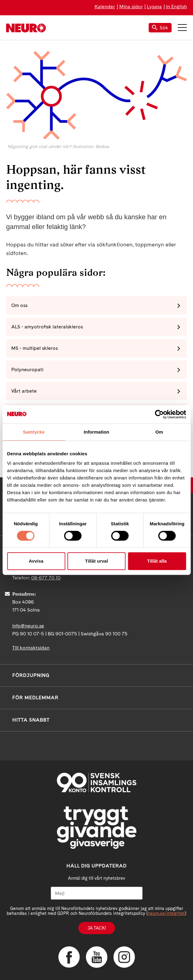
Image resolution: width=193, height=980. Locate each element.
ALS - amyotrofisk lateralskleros (47, 327)
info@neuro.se (28, 626)
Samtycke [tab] (34, 432)
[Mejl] (97, 893)
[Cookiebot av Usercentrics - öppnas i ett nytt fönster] (159, 414)
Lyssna (154, 7)
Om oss (19, 305)
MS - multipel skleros (35, 348)
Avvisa (36, 561)
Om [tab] (159, 432)
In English (176, 7)
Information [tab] (97, 432)
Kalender (105, 7)
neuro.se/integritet (166, 913)
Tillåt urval (96, 561)
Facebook (69, 957)
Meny (182, 28)
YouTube (97, 957)
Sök (160, 28)
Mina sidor (131, 7)
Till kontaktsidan (31, 648)
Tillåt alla (157, 561)
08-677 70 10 (46, 578)
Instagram (124, 957)
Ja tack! (97, 928)
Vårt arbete (24, 391)
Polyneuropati (27, 370)
